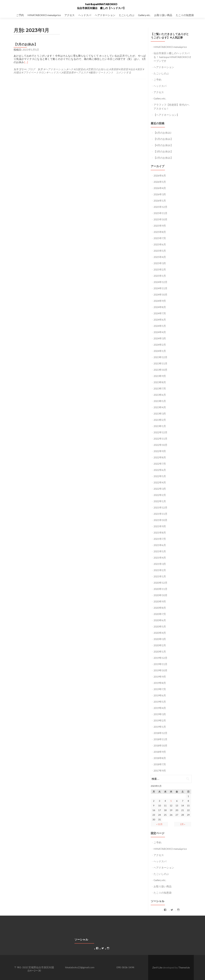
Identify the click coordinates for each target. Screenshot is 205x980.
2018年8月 (160, 758)
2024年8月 (160, 307)
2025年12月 (160, 207)
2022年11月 (160, 439)
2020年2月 (160, 645)
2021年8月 (160, 532)
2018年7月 (160, 764)
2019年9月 (160, 677)
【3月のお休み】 (163, 151)
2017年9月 (160, 770)
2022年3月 (160, 489)
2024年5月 (160, 326)
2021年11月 (160, 514)
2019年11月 (160, 664)
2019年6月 (160, 695)
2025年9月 (160, 226)
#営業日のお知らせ (97, 69)
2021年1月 (160, 576)
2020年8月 (160, 608)
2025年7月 (160, 238)
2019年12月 (160, 658)
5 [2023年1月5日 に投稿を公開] (171, 801)
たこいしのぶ (127, 15)
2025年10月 (160, 219)
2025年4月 (160, 257)
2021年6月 (160, 545)
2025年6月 (160, 244)
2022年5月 (160, 476)
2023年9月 (160, 376)
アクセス (70, 15)
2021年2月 (160, 570)
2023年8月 (160, 382)
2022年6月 (160, 470)
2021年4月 (160, 558)
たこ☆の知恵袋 (185, 15)
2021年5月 (160, 551)
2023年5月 (160, 401)
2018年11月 (160, 739)
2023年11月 (160, 363)
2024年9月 (160, 301)
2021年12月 (160, 507)
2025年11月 (160, 213)
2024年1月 (160, 351)
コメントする (123, 72)
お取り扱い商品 (163, 15)
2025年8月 (160, 232)
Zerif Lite (158, 967)
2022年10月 (160, 445)
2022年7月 (160, 464)
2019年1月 (160, 727)
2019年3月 (160, 714)
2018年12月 (160, 733)
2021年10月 (160, 520)
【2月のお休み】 (163, 158)
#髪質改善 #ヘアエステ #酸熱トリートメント (88, 72)
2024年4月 (160, 332)
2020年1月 (160, 651)
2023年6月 (160, 395)
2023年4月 (160, 407)
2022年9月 (160, 451)
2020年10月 (160, 595)
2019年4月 (160, 708)
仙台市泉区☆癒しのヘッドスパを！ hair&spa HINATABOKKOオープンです (172, 57)
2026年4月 (160, 188)
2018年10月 (160, 745)
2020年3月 (160, 639)
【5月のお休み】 (163, 139)
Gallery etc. (144, 15)
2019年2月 (160, 720)
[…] (26, 62)
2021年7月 (160, 539)
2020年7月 (160, 614)
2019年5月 (160, 702)
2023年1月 (160, 426)
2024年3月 (160, 338)
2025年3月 (160, 263)
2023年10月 (160, 370)
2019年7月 (160, 689)
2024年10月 (160, 294)
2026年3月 (160, 194)
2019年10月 (160, 670)
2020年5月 (160, 626)
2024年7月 (160, 313)
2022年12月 (160, 432)
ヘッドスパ (85, 15)
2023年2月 (160, 420)
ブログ (31, 69)
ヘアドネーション (105, 15)
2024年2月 (160, 345)
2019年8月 (160, 683)
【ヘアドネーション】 (166, 115)
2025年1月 (160, 276)
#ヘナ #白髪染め (76, 69)
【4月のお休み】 (163, 145)
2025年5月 (160, 251)
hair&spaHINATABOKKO (101, 4)
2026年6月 (160, 175)
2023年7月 (160, 388)
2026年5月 (160, 182)
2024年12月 (160, 282)
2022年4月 (160, 482)
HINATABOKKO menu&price (44, 15)
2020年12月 (160, 583)
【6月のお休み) (162, 133)
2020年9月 (160, 601)
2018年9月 (160, 752)
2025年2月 (160, 269)
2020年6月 (160, 620)
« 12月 (159, 824)
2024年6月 (160, 320)
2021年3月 (160, 564)
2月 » (183, 824)
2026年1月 (160, 201)
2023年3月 (160, 413)
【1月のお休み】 (26, 44)
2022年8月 (160, 457)
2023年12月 (160, 357)
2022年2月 (160, 495)
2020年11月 (160, 589)
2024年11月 (160, 288)
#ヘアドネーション (55, 69)
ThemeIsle (184, 967)
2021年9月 (160, 526)
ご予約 (20, 15)
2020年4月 (160, 633)
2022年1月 (160, 501)
